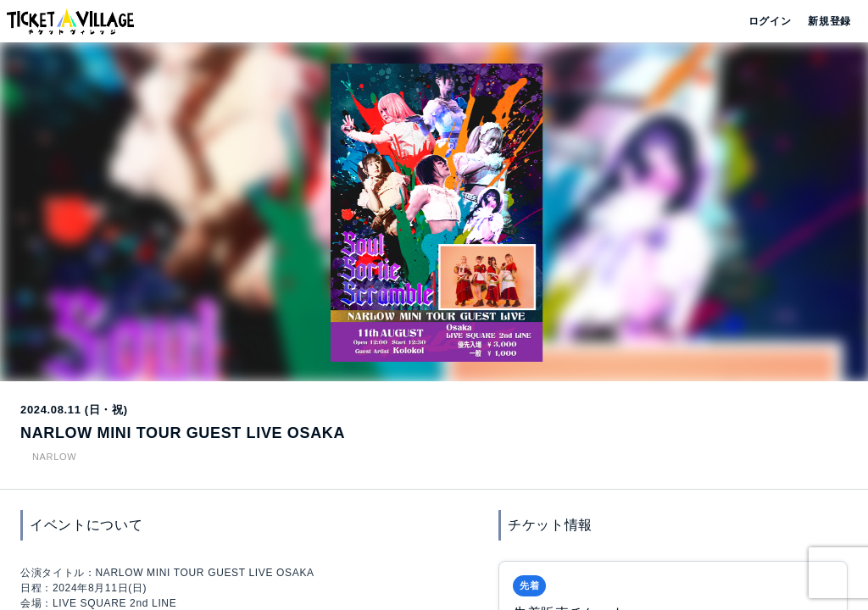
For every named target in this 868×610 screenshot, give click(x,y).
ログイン (768, 21)
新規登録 (823, 21)
